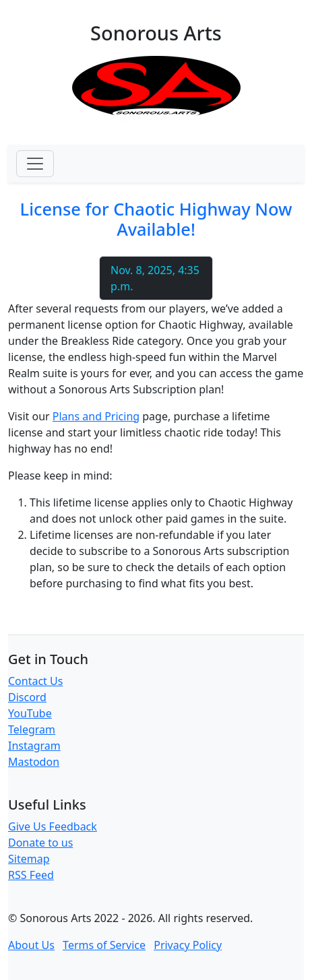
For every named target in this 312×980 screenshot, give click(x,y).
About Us (31, 945)
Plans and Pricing (96, 416)
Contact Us (35, 681)
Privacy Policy (188, 945)
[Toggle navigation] (35, 164)
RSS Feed (31, 875)
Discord (27, 697)
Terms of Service (104, 945)
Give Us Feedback (53, 826)
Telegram (32, 729)
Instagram (34, 746)
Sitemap (29, 859)
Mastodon (34, 762)
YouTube (30, 713)
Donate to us (40, 843)
